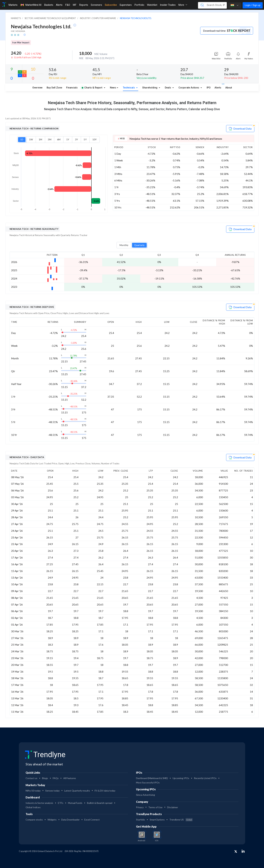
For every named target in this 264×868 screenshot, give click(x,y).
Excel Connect (92, 820)
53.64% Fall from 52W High (28, 57)
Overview (37, 88)
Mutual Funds (75, 803)
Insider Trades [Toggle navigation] (168, 5)
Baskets (49, 5)
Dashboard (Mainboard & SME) (152, 778)
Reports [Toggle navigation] (84, 5)
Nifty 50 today (33, 791)
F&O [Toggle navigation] (68, 5)
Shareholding (150, 88)
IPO (209, 88)
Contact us (31, 778)
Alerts (218, 87)
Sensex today (52, 791)
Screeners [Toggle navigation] (96, 5)
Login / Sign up (253, 5)
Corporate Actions (189, 88)
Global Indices (33, 807)
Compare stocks (34, 820)
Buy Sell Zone (54, 88)
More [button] (183, 5)
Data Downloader (70, 820)
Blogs (45, 778)
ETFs (61, 803)
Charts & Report (92, 88)
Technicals (129, 88)
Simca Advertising (145, 795)
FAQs (56, 778)
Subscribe (111, 5)
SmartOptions (157, 820)
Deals (168, 88)
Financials (72, 88)
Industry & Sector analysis (39, 803)
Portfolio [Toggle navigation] (139, 5)
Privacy (140, 807)
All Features (70, 778)
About (229, 88)
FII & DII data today (105, 791)
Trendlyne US (181, 820)
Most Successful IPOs (148, 782)
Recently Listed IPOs (205, 778)
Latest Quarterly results (77, 791)
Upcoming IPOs (181, 778)
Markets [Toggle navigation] (13, 5)
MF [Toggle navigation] (75, 5)
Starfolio (141, 820)
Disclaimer (173, 807)
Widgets (52, 820)
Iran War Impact (21, 42)
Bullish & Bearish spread (100, 803)
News (113, 88)
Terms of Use (155, 807)
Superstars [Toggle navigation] (126, 5)
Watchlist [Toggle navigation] (152, 5)
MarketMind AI (31, 5)
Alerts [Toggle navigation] (59, 5)
